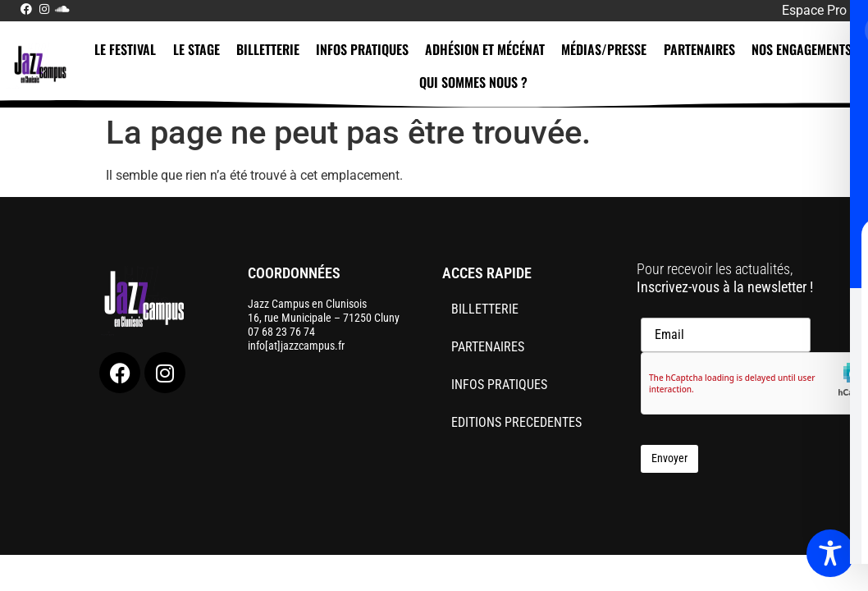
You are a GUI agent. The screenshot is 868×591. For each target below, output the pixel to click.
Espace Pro (814, 10)
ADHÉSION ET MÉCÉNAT (485, 49)
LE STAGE (196, 49)
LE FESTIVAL (125, 49)
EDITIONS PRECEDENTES (516, 422)
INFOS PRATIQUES (362, 49)
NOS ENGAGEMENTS (802, 49)
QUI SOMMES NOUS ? (473, 82)
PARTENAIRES (699, 49)
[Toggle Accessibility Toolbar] (830, 553)
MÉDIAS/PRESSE (604, 49)
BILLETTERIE (268, 49)
